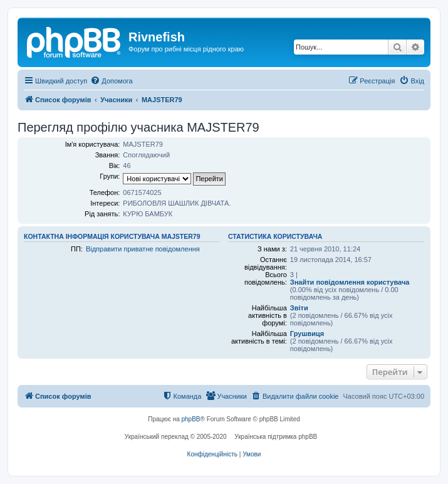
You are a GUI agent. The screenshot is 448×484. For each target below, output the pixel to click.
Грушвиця (307, 334)
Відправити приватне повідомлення (143, 249)
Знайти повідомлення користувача (350, 282)
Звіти (299, 308)
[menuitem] (111, 81)
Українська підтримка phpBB (276, 437)
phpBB (191, 419)
